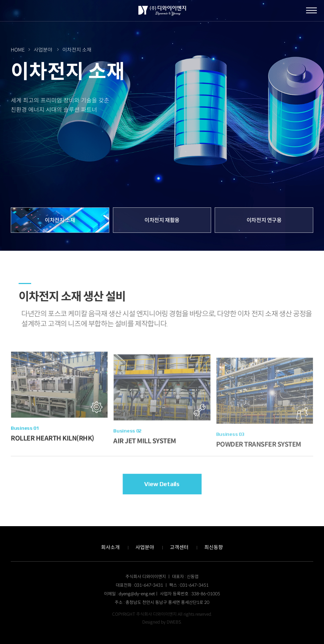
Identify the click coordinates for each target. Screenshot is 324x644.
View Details (162, 484)
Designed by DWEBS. (162, 622)
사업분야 (145, 547)
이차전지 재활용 (162, 220)
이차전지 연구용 (264, 220)
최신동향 (214, 547)
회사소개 (110, 547)
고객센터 (179, 547)
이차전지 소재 (60, 220)
